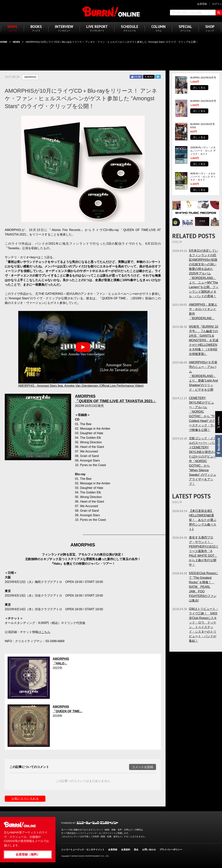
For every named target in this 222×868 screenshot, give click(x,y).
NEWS (16, 42)
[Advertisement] (111, 55)
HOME (4, 42)
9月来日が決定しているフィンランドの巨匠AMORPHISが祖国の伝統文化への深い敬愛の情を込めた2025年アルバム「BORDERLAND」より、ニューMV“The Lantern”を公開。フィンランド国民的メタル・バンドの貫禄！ (204, 273)
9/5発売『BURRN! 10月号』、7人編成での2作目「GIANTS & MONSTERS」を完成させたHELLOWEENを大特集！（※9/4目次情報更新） (204, 340)
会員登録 (113, 850)
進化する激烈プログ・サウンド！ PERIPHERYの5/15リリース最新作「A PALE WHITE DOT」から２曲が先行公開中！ (204, 551)
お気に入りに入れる (25, 799)
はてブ (158, 77)
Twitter (149, 77)
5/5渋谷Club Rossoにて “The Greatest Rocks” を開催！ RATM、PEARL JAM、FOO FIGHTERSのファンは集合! (203, 587)
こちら (46, 632)
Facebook (218, 446)
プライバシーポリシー (171, 850)
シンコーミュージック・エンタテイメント (97, 823)
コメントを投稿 (143, 767)
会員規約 (126, 850)
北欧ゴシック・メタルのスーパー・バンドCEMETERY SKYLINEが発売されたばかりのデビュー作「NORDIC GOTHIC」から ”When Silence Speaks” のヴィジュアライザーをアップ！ (203, 461)
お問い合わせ (149, 850)
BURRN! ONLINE (111, 11)
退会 (136, 850)
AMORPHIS (30, 77)
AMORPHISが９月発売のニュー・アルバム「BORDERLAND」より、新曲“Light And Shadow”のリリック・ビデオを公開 (203, 376)
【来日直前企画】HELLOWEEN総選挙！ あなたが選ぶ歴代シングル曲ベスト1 (203, 520)
